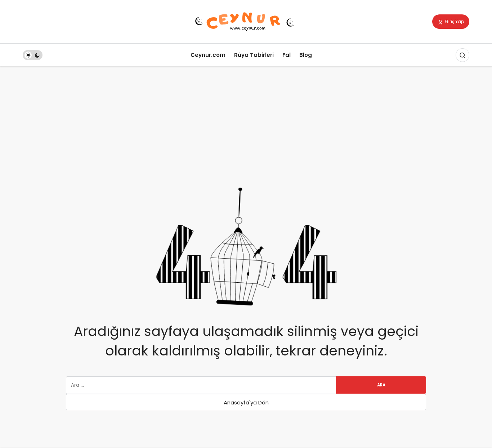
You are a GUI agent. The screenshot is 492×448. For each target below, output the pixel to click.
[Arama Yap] (462, 55)
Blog (306, 55)
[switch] (33, 55)
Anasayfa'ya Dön (246, 402)
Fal (287, 55)
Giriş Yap (451, 22)
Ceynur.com (208, 55)
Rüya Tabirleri (254, 55)
